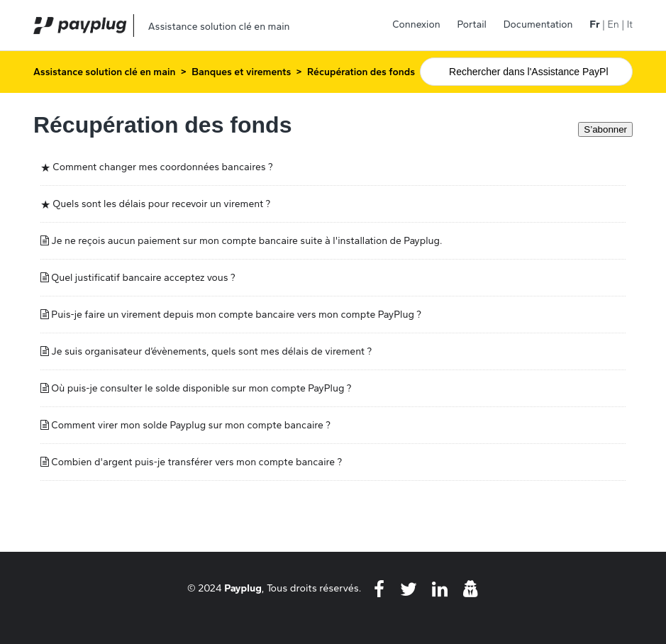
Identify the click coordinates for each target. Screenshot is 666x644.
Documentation (538, 24)
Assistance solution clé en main (105, 72)
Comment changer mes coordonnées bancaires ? (162, 167)
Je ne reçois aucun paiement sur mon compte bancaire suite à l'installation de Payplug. (246, 241)
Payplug (243, 588)
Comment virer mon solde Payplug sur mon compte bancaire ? (191, 425)
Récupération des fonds (361, 72)
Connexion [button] (416, 24)
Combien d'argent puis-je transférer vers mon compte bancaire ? (196, 462)
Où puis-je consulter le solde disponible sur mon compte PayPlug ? (201, 388)
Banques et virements (241, 72)
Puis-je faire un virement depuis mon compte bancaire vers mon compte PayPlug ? (236, 315)
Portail (472, 24)
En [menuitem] (613, 24)
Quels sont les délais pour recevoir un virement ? (161, 204)
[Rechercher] (526, 72)
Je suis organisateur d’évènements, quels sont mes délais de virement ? (211, 351)
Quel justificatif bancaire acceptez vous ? (143, 278)
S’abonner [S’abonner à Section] (605, 129)
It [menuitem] (630, 24)
